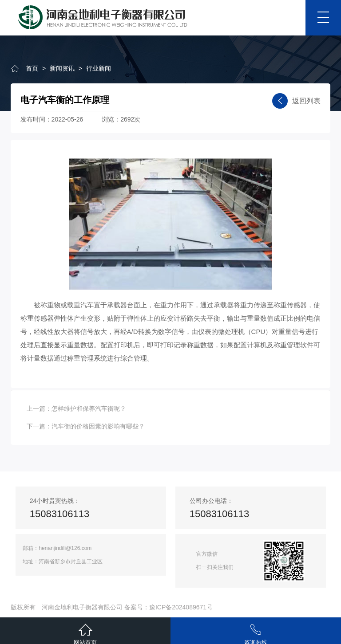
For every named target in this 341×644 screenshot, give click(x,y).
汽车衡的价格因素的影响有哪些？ (98, 426)
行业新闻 (99, 68)
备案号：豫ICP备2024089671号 (169, 607)
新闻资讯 (62, 68)
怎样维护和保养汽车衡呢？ (89, 408)
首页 (32, 68)
